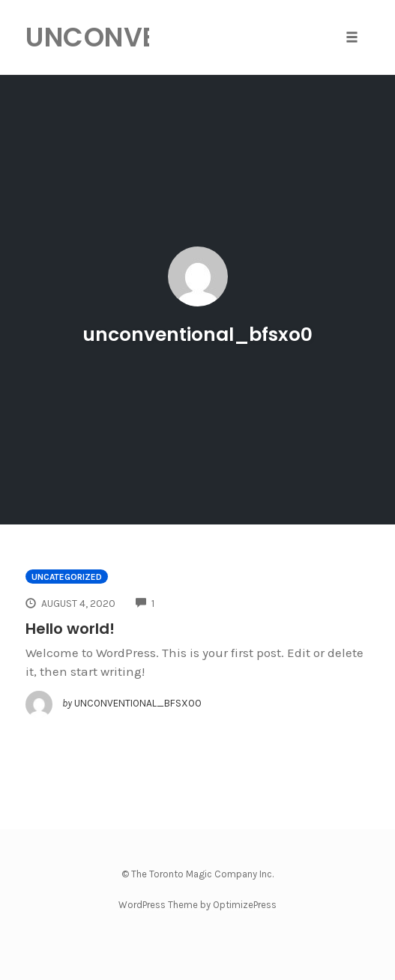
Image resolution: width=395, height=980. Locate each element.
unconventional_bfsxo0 (197, 335)
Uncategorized (67, 577)
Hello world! (70, 629)
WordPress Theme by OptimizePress (197, 905)
